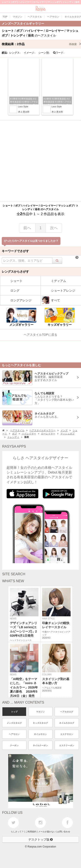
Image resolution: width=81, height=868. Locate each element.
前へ (27, 228)
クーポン (14, 745)
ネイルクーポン (40, 745)
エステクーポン (67, 745)
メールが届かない (47, 832)
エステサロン (67, 734)
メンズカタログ (14, 723)
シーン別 (44, 53)
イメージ (30, 53)
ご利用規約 (31, 832)
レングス (15, 53)
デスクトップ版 (41, 839)
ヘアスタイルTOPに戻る (40, 335)
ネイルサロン (40, 734)
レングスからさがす (15, 272)
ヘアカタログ (67, 712)
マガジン (40, 712)
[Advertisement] (40, 161)
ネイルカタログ (67, 723)
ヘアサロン (14, 734)
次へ (54, 228)
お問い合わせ (64, 832)
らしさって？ (17, 832)
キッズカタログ (40, 723)
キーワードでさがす (15, 251)
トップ (14, 712)
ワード (59, 53)
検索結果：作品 (41, 44)
